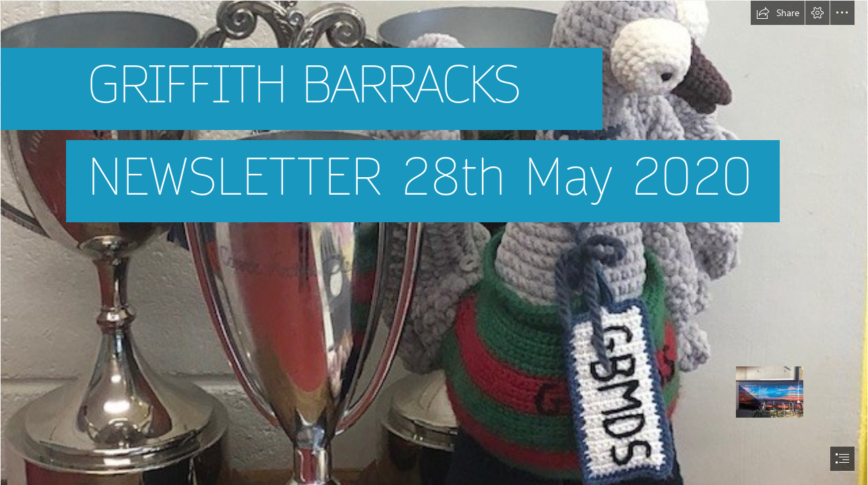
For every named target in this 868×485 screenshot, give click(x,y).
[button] (778, 13)
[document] (434, 243)
